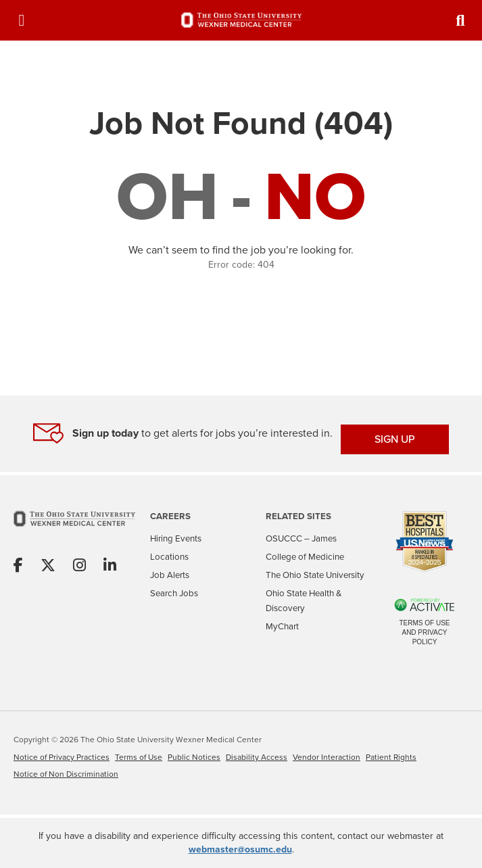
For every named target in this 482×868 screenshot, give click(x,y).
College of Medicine (305, 557)
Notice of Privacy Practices (62, 757)
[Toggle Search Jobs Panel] (460, 20)
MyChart (282, 626)
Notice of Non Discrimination (66, 774)
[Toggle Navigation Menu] (22, 20)
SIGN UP (395, 439)
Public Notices (194, 757)
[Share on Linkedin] (110, 566)
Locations (169, 557)
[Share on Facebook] (18, 566)
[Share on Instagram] (79, 566)
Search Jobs (174, 593)
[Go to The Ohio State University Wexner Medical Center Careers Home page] (241, 20)
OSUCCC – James (301, 538)
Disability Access (257, 757)
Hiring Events (176, 538)
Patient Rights (391, 757)
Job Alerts (170, 575)
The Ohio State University (315, 575)
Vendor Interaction (327, 757)
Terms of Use (139, 757)
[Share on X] (48, 566)
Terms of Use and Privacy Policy (424, 632)
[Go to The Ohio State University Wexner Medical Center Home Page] (74, 528)
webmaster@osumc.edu (240, 849)
